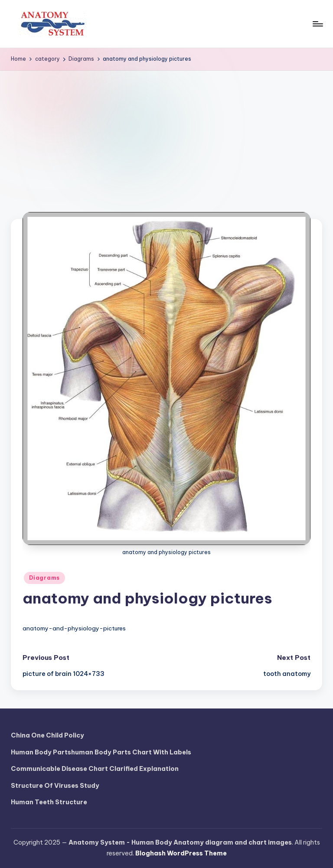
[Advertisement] (166, 136)
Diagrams (44, 578)
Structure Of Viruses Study (55, 786)
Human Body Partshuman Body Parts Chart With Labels (101, 752)
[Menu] (317, 24)
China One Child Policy (47, 735)
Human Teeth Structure (49, 802)
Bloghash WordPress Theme (181, 853)
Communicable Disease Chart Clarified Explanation (95, 769)
